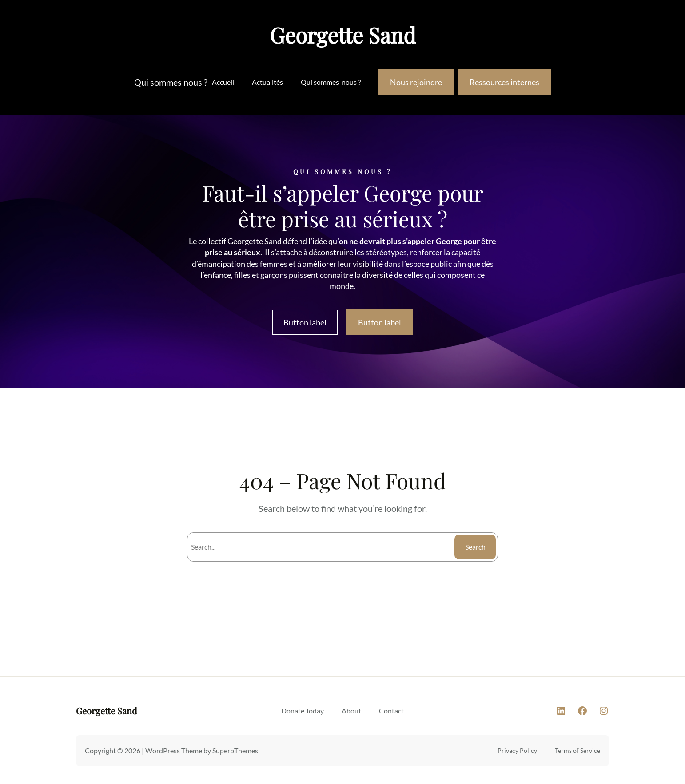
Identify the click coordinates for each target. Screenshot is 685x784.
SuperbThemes (235, 750)
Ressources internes (504, 82)
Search (475, 547)
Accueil (223, 82)
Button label (305, 322)
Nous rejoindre (416, 82)
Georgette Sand (343, 35)
